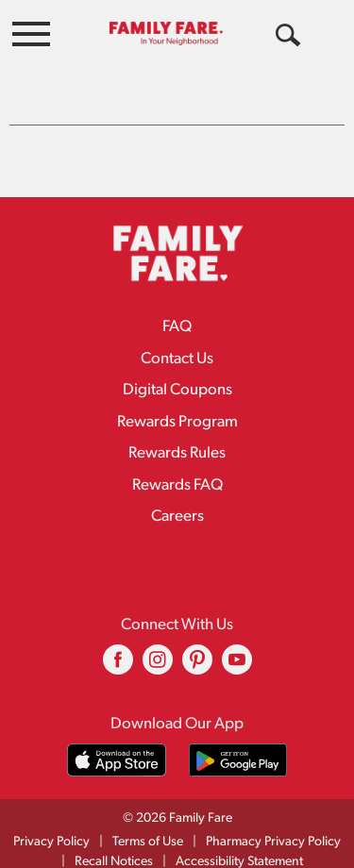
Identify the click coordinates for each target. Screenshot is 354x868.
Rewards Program (177, 409)
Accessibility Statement (239, 849)
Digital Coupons (177, 377)
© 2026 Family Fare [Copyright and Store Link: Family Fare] (177, 805)
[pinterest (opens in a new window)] (197, 653)
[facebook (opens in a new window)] (118, 653)
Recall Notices (114, 849)
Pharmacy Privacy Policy (273, 829)
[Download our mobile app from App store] (117, 747)
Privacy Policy (51, 829)
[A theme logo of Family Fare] (166, 33)
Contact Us (177, 346)
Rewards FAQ (177, 472)
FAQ (177, 314)
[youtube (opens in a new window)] (237, 653)
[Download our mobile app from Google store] (238, 747)
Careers (177, 503)
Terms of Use (148, 829)
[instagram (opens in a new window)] (158, 653)
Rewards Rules (177, 440)
